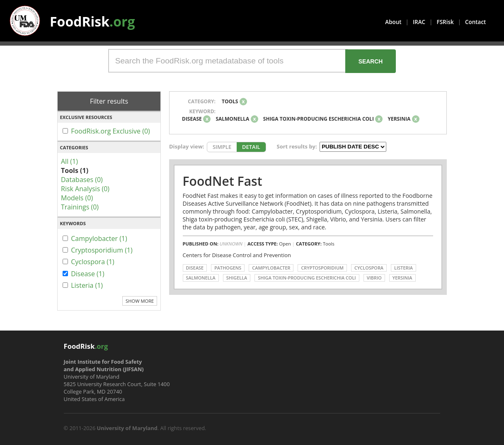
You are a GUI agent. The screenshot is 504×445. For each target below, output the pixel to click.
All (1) (69, 161)
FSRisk (445, 22)
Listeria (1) (87, 285)
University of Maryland (127, 428)
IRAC (419, 22)
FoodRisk (92, 21)
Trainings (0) (80, 207)
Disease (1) (88, 274)
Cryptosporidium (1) (102, 250)
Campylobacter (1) (99, 238)
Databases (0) (82, 180)
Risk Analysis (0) (85, 189)
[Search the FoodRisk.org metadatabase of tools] (228, 61)
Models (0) (77, 198)
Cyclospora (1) (93, 262)
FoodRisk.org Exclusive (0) (110, 131)
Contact (475, 22)
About (393, 22)
